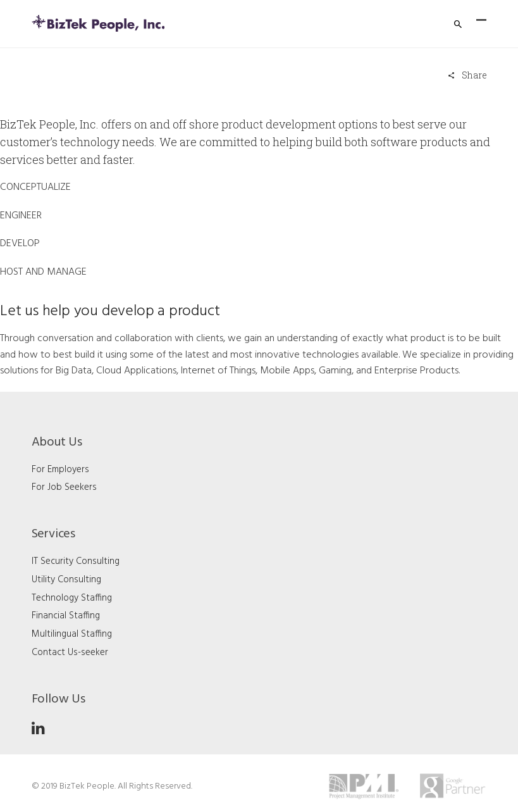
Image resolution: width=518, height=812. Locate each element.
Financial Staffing (66, 616)
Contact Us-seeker (70, 653)
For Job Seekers (64, 487)
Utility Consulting (66, 580)
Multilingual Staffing (72, 634)
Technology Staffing (72, 598)
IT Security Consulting (76, 561)
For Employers (60, 470)
